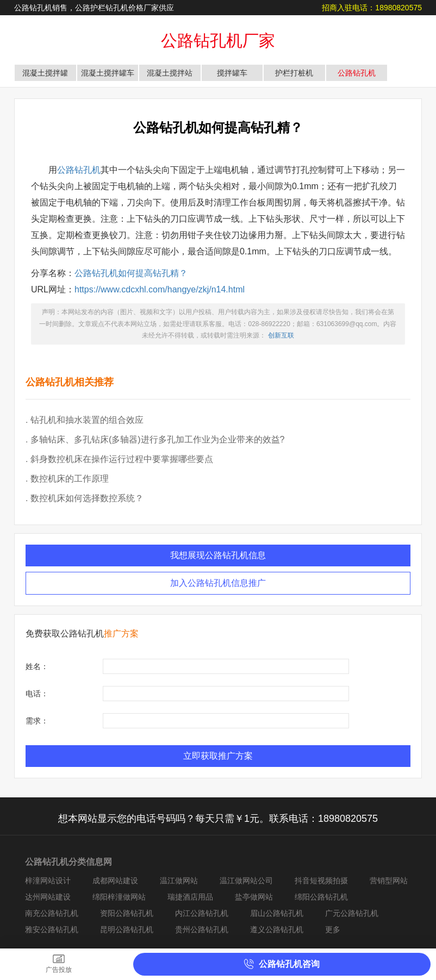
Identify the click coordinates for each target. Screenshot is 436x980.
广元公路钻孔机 (352, 913)
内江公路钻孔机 (202, 913)
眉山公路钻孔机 (277, 913)
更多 (333, 929)
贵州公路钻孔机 (202, 929)
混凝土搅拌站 (170, 73)
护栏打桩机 (294, 73)
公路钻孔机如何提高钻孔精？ (131, 273)
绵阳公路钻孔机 (321, 897)
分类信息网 (90, 862)
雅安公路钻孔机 (52, 929)
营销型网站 (389, 881)
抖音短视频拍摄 (321, 881)
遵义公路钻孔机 (277, 929)
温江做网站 (179, 881)
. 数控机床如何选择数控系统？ (85, 498)
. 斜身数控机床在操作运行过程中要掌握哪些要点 (119, 459)
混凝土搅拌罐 (45, 73)
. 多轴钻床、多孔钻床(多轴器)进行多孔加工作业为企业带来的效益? (155, 439)
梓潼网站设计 (48, 881)
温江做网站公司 (246, 881)
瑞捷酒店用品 (190, 897)
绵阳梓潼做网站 (119, 897)
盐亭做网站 (254, 897)
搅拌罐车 (232, 73)
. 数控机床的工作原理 (67, 479)
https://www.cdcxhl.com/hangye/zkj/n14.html (160, 289)
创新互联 (281, 335)
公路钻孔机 (357, 73)
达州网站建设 (48, 897)
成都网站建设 (115, 881)
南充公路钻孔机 (52, 913)
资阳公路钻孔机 (127, 913)
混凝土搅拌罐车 (108, 73)
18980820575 (398, 8)
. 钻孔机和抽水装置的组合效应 (85, 420)
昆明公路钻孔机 (127, 929)
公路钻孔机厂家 (218, 40)
